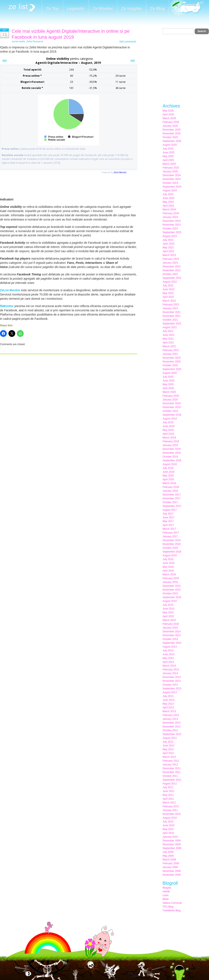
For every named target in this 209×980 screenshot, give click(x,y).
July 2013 (168, 696)
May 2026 (168, 111)
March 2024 (169, 210)
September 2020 (172, 369)
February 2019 (171, 441)
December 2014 (172, 632)
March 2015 (169, 620)
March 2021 (169, 346)
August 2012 (170, 738)
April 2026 (168, 114)
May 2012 (168, 749)
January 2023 (170, 263)
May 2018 (168, 476)
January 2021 (170, 354)
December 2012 (172, 723)
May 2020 (168, 384)
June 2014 (168, 654)
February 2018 (171, 487)
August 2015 (170, 601)
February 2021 (171, 350)
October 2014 (170, 639)
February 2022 (171, 305)
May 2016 (168, 567)
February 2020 (171, 396)
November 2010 (172, 814)
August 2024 (170, 191)
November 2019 (172, 407)
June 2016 (168, 563)
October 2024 (170, 183)
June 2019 (168, 426)
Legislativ (76, 9)
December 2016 (172, 540)
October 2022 (170, 274)
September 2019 (172, 415)
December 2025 (172, 130)
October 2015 (170, 593)
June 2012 (168, 746)
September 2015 (172, 597)
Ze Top (52, 9)
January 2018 (170, 491)
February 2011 (171, 806)
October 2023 (170, 229)
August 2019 (170, 419)
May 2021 (168, 339)
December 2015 (172, 586)
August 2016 (170, 555)
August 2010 (170, 818)
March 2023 (169, 255)
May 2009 (168, 856)
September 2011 (172, 780)
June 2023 (168, 244)
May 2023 (168, 248)
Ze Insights (132, 9)
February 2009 (171, 863)
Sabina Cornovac (172, 903)
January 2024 (170, 217)
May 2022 (168, 293)
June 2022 (168, 289)
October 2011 (170, 776)
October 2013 (170, 685)
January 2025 (170, 171)
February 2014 (171, 670)
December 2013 (172, 677)
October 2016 (170, 548)
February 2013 (171, 715)
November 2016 (172, 544)
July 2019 (168, 422)
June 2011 (168, 791)
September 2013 (172, 689)
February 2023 (171, 259)
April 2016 (168, 571)
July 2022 (168, 286)
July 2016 (168, 559)
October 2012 (170, 730)
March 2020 (169, 392)
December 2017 (172, 495)
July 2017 (168, 514)
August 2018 (170, 464)
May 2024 (168, 202)
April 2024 (168, 206)
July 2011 (168, 787)
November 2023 (172, 225)
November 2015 (172, 590)
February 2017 (171, 533)
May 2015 (168, 612)
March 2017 (169, 529)
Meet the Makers (186, 8)
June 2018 (168, 472)
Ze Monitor (103, 9)
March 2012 (169, 757)
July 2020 (168, 377)
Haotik (166, 892)
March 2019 (169, 438)
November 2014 (172, 635)
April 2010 (168, 833)
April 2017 (168, 525)
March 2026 (169, 118)
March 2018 (169, 483)
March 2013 (169, 711)
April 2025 (168, 160)
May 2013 (168, 704)
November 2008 (172, 875)
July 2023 (168, 240)
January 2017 (170, 536)
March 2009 (169, 860)
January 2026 (170, 126)
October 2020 (170, 365)
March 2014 (169, 666)
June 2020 (168, 381)
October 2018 (170, 457)
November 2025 (172, 133)
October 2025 (170, 137)
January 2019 (170, 445)
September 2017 (172, 506)
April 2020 (168, 388)
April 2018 (168, 479)
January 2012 (170, 765)
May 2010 (168, 829)
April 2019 (168, 434)
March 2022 (169, 301)
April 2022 (168, 297)
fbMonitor (7, 306)
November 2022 (172, 270)
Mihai (166, 899)
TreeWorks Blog (172, 911)
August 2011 (170, 784)
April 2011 (168, 799)
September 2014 (172, 643)
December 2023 (172, 221)
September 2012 (172, 734)
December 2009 (172, 841)
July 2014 (168, 651)
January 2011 (170, 810)
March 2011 (169, 803)
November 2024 (172, 179)
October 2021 (170, 320)
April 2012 (168, 753)
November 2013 (172, 681)
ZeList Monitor (10, 290)
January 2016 (170, 582)
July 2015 (168, 605)
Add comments (128, 42)
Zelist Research (35, 41)
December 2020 (172, 358)
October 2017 (170, 502)
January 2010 (170, 837)
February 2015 (171, 624)
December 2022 (172, 267)
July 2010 (168, 822)
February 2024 (171, 213)
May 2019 (168, 430)
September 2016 (172, 552)
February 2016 (171, 578)
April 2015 (168, 616)
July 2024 (168, 194)
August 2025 (170, 145)
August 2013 (170, 692)
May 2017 (168, 521)
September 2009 (172, 848)
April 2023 (168, 251)
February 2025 (171, 168)
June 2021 (168, 335)
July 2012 (168, 742)
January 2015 (170, 628)
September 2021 (172, 324)
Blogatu (167, 888)
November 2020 (172, 362)
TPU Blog (168, 907)
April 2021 (168, 343)
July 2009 (168, 852)
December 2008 (172, 871)
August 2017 (170, 510)
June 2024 (168, 198)
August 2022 (170, 282)
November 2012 (172, 727)
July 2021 (168, 331)
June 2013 (168, 700)
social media (18, 41)
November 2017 (172, 498)
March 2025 (169, 164)
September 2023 (172, 232)
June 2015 (168, 609)
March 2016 (169, 574)
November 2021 (172, 316)
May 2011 (168, 795)
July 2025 (168, 149)
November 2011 (172, 772)
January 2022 (170, 308)
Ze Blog (158, 9)
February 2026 (171, 122)
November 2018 (172, 453)
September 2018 (172, 460)
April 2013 (168, 708)
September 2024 (172, 187)
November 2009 (172, 844)
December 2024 (172, 175)
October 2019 (170, 411)
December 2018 (172, 449)
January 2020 (170, 400)
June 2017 (168, 517)
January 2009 (170, 867)
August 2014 (170, 647)
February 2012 (171, 761)
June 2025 (168, 152)
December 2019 (172, 403)
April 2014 (168, 662)
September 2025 (172, 141)
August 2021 (170, 327)
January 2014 (170, 673)
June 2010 (168, 825)
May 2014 (168, 658)
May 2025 (168, 156)
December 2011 (172, 768)
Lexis (166, 895)
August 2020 (170, 373)
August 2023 (170, 236)
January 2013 (170, 719)
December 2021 (172, 312)
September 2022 (172, 278)
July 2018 (168, 468)
